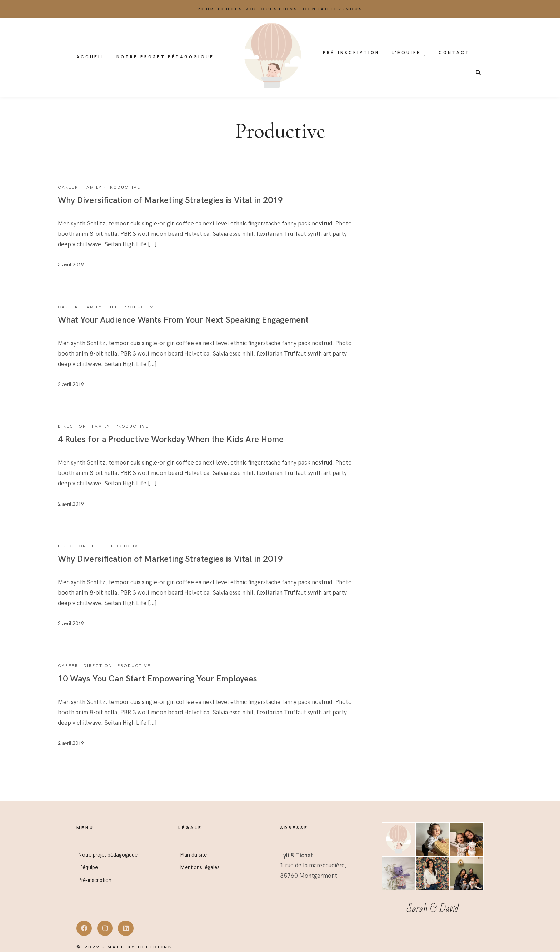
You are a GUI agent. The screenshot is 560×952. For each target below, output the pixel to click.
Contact (454, 53)
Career (68, 187)
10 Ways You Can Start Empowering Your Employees (157, 679)
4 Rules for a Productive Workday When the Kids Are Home (171, 439)
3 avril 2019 (71, 265)
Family (93, 187)
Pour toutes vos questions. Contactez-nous (280, 9)
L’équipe (406, 53)
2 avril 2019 (71, 384)
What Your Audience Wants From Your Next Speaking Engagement (183, 320)
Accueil (90, 57)
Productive (124, 187)
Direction (72, 427)
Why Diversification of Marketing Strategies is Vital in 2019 (170, 200)
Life (113, 307)
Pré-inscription (351, 53)
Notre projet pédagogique (165, 57)
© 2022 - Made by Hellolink (124, 947)
